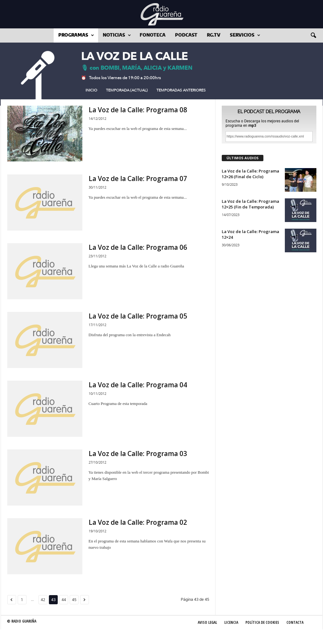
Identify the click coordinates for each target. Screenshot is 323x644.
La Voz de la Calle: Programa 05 (138, 316)
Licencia (231, 622)
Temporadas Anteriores (181, 90)
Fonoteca (153, 35)
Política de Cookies (262, 622)
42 (43, 600)
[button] (313, 36)
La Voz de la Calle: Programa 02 (138, 522)
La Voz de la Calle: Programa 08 (138, 110)
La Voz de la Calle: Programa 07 (138, 179)
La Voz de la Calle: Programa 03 (138, 454)
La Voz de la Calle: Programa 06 (138, 247)
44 (64, 600)
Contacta (295, 622)
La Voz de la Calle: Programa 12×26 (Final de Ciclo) (250, 174)
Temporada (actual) (127, 90)
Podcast (186, 35)
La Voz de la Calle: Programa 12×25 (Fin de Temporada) (250, 204)
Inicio (91, 90)
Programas (76, 35)
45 (74, 600)
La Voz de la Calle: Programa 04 (138, 385)
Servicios (245, 35)
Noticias (117, 35)
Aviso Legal (207, 622)
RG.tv (214, 35)
